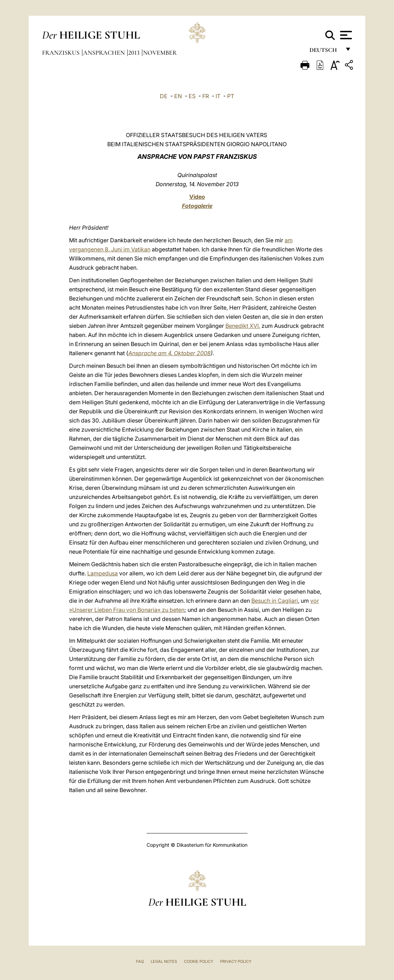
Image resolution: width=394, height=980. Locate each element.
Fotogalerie (197, 206)
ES (192, 96)
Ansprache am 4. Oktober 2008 (169, 353)
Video (197, 197)
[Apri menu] (345, 35)
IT (218, 96)
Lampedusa (103, 573)
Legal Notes (164, 961)
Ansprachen (105, 53)
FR (206, 96)
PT (231, 96)
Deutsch (325, 52)
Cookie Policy (199, 961)
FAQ (140, 961)
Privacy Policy (236, 961)
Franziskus (62, 53)
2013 (135, 53)
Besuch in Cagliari (275, 601)
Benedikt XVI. (243, 326)
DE (164, 96)
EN (178, 96)
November (160, 53)
